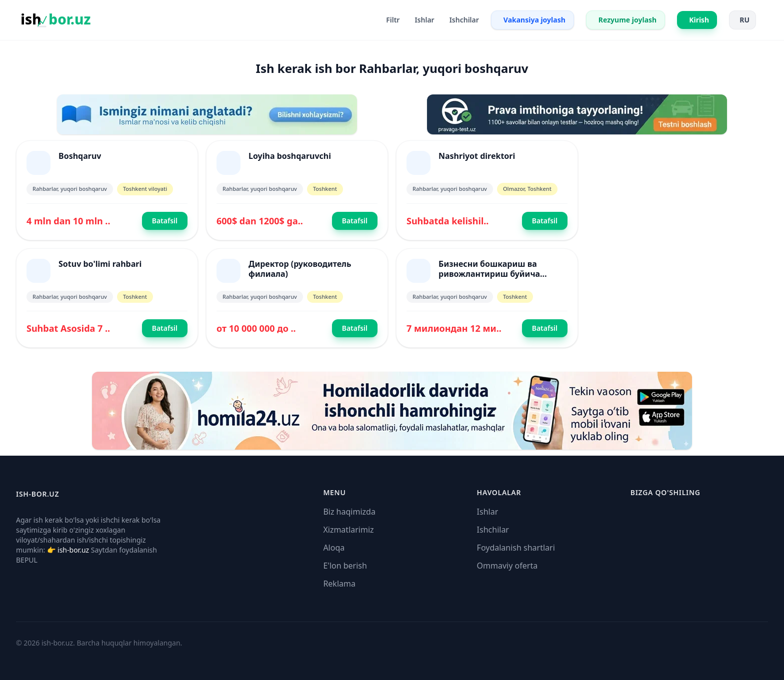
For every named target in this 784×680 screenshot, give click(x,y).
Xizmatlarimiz (348, 530)
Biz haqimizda (349, 512)
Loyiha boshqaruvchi (290, 156)
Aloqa (334, 548)
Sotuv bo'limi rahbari (100, 264)
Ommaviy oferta (507, 566)
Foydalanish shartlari (516, 548)
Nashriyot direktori (477, 156)
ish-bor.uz (73, 550)
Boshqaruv (80, 156)
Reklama (339, 584)
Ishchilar (493, 530)
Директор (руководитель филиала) (300, 269)
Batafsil (165, 221)
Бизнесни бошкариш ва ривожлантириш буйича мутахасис (489, 274)
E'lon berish (345, 566)
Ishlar (488, 512)
